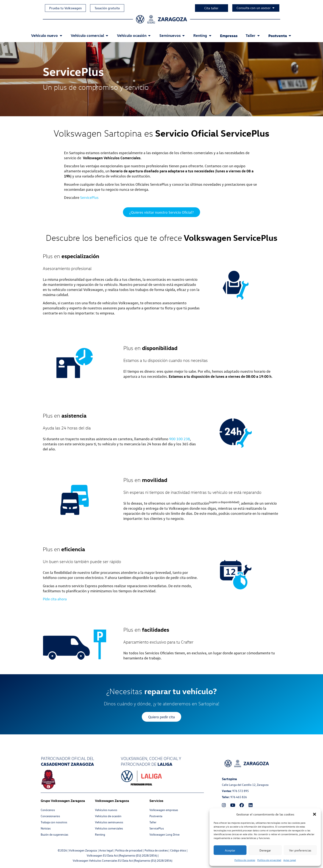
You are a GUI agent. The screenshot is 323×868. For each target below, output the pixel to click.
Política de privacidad (269, 860)
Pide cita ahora (55, 599)
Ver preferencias (300, 850)
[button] (315, 814)
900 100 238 (180, 439)
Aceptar (230, 850)
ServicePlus (89, 197)
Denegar (265, 850)
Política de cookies (245, 860)
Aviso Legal (290, 860)
